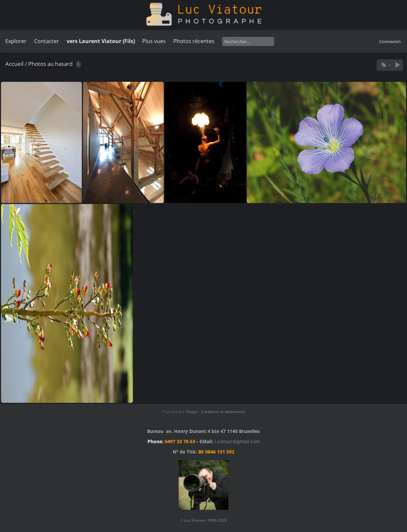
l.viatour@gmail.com (237, 441)
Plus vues (154, 41)
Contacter (47, 41)
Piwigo (192, 412)
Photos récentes (194, 41)
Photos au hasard (50, 64)
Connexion (390, 41)
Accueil (14, 64)
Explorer (16, 41)
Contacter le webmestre (223, 412)
